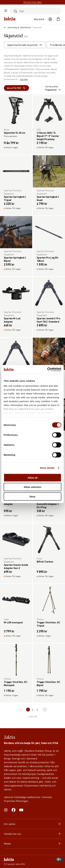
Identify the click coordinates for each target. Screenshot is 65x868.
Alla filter (16, 88)
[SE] (59, 862)
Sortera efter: (53, 88)
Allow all (33, 478)
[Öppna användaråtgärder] (50, 19)
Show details (47, 468)
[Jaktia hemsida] (10, 19)
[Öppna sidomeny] (6, 11)
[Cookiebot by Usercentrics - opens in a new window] (47, 369)
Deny (33, 496)
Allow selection (32, 487)
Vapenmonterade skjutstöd (25, 45)
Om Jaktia (32, 824)
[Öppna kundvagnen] (58, 19)
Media (32, 843)
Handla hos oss (32, 834)
